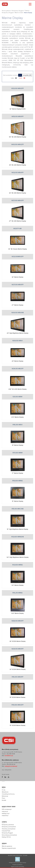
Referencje (5, 796)
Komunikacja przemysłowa (9, 835)
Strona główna (6, 11)
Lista (14, 78)
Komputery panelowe (8, 825)
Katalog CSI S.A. (6, 837)
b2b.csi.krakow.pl (7, 809)
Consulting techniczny (8, 794)
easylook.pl (5, 816)
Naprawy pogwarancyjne (9, 848)
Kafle (22, 78)
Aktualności (5, 792)
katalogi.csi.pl (6, 813)
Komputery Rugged (18, 11)
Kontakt (4, 800)
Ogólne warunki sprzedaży (18, 867)
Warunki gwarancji (7, 846)
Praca (3, 798)
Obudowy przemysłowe (9, 829)
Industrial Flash (6, 831)
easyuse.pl (5, 811)
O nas (4, 790)
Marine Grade (19, 13)
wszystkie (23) (27, 75)
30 (20, 75)
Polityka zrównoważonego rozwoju (17, 863)
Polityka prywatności (17, 865)
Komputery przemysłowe (9, 827)
